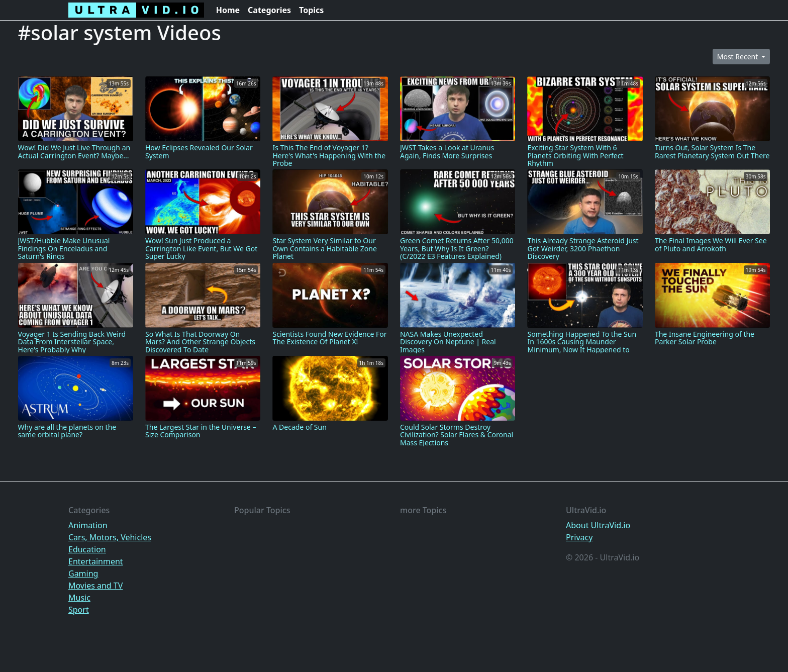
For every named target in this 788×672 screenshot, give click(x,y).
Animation (88, 525)
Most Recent (738, 57)
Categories (269, 10)
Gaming (83, 573)
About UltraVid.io (598, 525)
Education (87, 549)
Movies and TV (95, 586)
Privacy (579, 537)
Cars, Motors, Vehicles (110, 537)
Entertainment (96, 561)
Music (79, 598)
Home (228, 10)
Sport (79, 610)
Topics (311, 10)
